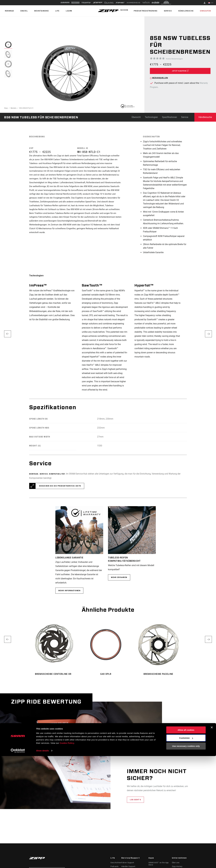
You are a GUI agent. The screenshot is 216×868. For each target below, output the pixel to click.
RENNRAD (9, 11)
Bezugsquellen (159, 78)
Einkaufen (206, 11)
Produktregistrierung (152, 11)
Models (14, 108)
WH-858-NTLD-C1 (26, 108)
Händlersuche (189, 11)
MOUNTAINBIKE (37, 11)
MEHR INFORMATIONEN (69, 591)
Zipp (6, 108)
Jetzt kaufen (180, 71)
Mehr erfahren (119, 577)
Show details (42, 863)
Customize (186, 850)
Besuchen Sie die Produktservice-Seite (60, 486)
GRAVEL (22, 11)
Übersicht (136, 117)
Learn (61, 11)
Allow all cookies (186, 842)
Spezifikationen (170, 117)
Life (51, 11)
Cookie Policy (67, 855)
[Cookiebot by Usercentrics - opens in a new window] (18, 863)
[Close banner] (212, 839)
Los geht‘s (135, 800)
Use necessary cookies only (186, 858)
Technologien (151, 117)
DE (212, 3)
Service (172, 11)
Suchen (131, 11)
